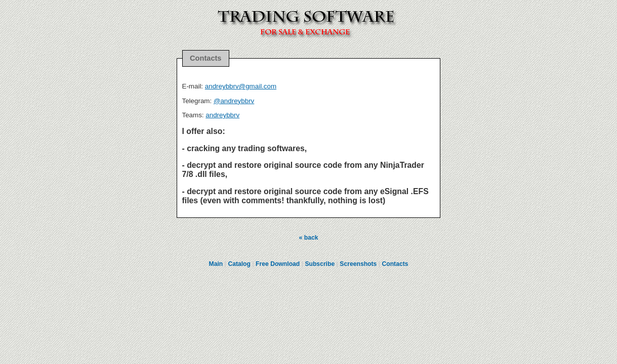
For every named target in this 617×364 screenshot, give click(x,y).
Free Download (278, 264)
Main (216, 264)
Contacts (395, 264)
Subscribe (320, 264)
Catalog (239, 264)
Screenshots (358, 264)
